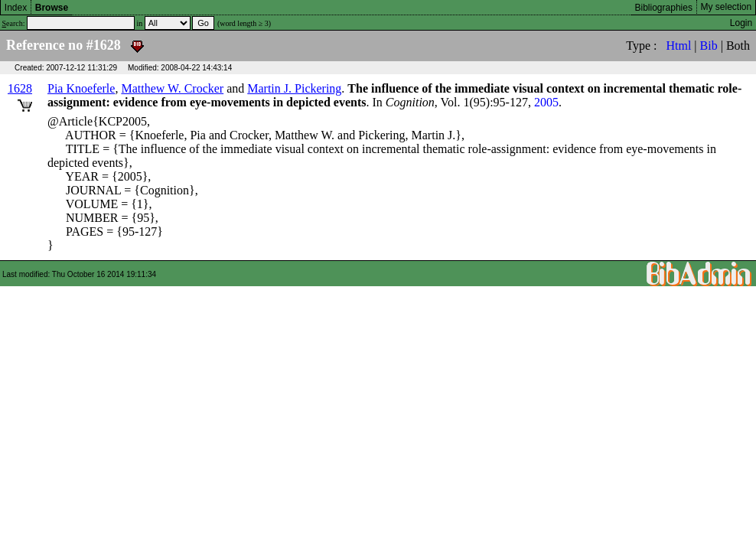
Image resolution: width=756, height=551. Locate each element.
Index (16, 8)
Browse (52, 8)
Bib (709, 46)
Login (741, 23)
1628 (20, 88)
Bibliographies (664, 8)
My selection (727, 7)
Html (678, 46)
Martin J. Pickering (294, 88)
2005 (546, 102)
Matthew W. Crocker (172, 88)
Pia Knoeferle (81, 88)
